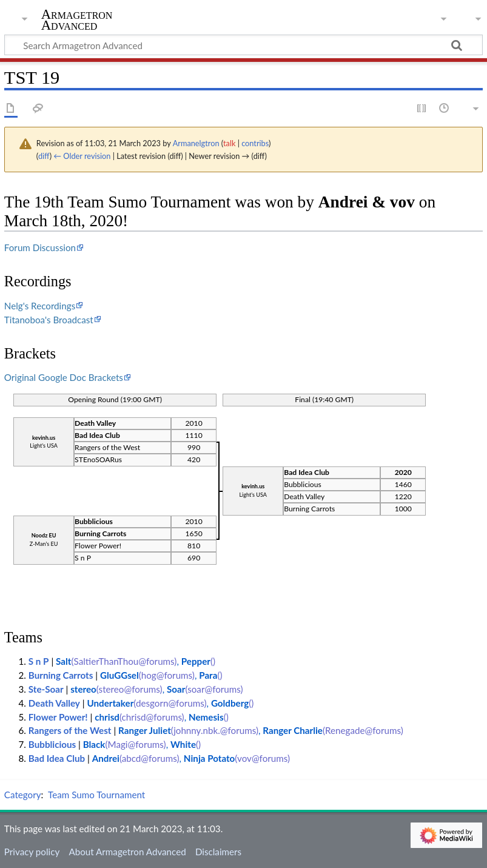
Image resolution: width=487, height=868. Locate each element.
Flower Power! (58, 717)
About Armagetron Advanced (127, 852)
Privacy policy (32, 852)
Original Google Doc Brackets (64, 377)
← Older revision (82, 156)
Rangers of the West (70, 730)
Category (23, 795)
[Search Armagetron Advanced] (243, 45)
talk (229, 143)
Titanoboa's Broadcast (49, 320)
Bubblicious (53, 744)
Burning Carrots (61, 675)
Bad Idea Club (57, 758)
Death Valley (54, 703)
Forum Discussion (40, 247)
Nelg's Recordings (40, 306)
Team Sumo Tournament (96, 795)
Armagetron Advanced (77, 20)
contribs (255, 143)
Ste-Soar (46, 689)
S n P (39, 661)
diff (44, 156)
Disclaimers (218, 852)
